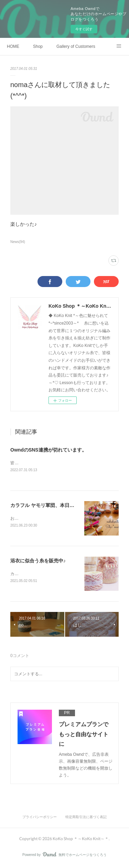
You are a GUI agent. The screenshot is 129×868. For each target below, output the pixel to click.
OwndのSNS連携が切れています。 (49, 450)
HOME (13, 46)
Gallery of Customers (76, 46)
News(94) (18, 242)
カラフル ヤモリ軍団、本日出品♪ (46, 506)
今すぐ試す (84, 29)
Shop (38, 46)
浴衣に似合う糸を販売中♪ (38, 562)
